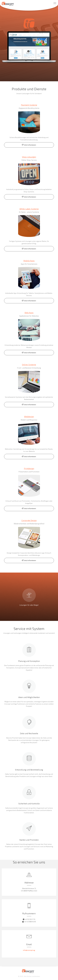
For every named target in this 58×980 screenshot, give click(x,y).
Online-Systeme (29, 365)
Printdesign (29, 468)
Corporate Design (29, 520)
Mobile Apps (29, 261)
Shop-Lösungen (29, 157)
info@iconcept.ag (29, 950)
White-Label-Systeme (29, 209)
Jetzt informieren (29, 145)
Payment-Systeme (29, 105)
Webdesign (29, 416)
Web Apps (29, 313)
